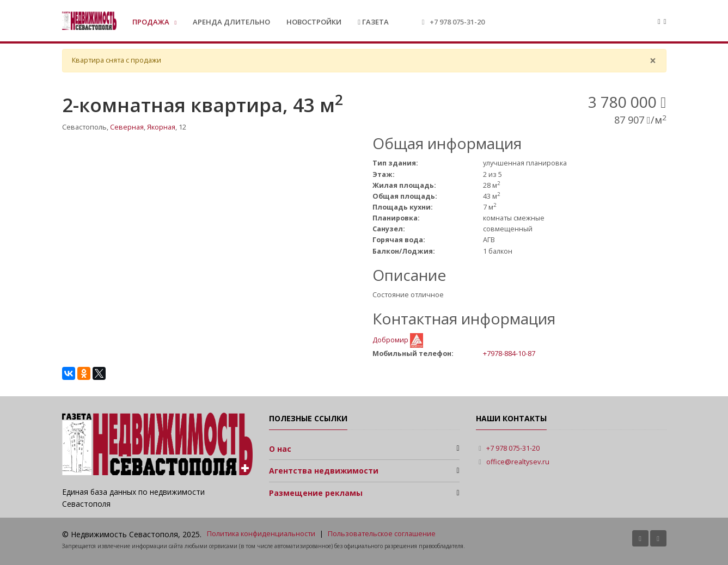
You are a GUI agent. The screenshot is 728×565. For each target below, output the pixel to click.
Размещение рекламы (316, 493)
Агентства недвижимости (324, 471)
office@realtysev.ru (518, 462)
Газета (373, 22)
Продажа (152, 22)
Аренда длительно (231, 22)
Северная (127, 127)
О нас (280, 449)
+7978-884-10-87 (509, 353)
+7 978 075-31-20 (457, 22)
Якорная (161, 127)
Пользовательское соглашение (382, 534)
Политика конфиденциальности (261, 534)
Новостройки (314, 22)
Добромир (391, 340)
